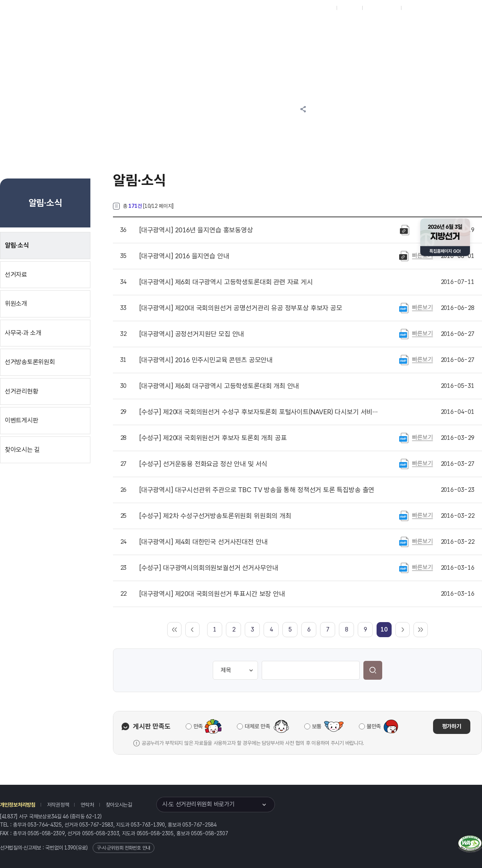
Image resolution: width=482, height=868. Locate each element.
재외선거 (349, 8)
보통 (317, 726)
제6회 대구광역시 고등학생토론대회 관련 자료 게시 (226, 282)
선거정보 (229, 27)
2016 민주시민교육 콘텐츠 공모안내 (206, 360)
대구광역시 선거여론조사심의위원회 (352, 56)
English (413, 8)
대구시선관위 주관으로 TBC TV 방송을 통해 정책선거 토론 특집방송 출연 (257, 490)
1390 (70, 848)
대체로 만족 (257, 726)
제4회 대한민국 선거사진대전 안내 (203, 542)
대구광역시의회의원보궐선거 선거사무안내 (209, 568)
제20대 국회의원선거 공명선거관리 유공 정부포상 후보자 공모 (241, 308)
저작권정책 (58, 805)
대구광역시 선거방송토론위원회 (352, 27)
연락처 (87, 805)
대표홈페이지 (320, 8)
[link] (384, 629)
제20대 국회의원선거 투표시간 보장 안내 (212, 594)
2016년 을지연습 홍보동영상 (196, 230)
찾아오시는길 (119, 805)
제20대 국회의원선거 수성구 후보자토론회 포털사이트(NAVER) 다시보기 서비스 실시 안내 (260, 412)
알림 (264, 27)
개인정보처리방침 (18, 805)
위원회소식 (191, 27)
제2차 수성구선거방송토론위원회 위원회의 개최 (215, 516)
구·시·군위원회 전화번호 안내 (124, 848)
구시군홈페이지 (382, 8)
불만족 (374, 726)
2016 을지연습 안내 (184, 256)
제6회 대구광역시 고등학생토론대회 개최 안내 (219, 386)
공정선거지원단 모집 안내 (192, 334)
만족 (198, 726)
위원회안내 (298, 27)
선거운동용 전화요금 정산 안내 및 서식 (203, 464)
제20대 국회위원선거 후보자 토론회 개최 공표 (213, 438)
